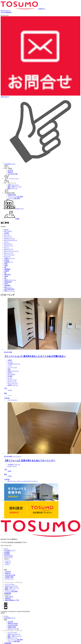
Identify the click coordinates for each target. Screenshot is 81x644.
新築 (6, 570)
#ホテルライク (9, 249)
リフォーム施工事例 (14, 641)
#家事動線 (7, 269)
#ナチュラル (8, 244)
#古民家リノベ (9, 262)
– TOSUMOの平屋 (10, 575)
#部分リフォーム (9, 291)
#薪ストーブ (8, 287)
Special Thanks (8, 556)
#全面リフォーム (9, 258)
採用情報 (7, 554)
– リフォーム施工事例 (11, 591)
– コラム (7, 564)
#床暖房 (7, 271)
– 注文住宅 (7, 572)
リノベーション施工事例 (15, 640)
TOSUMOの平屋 (13, 625)
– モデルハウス (9, 579)
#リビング (7, 256)
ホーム (6, 549)
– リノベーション (9, 584)
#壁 (5, 267)
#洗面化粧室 (8, 282)
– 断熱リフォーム (9, 590)
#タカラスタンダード (11, 240)
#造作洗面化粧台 (9, 289)
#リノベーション (9, 255)
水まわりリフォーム (14, 634)
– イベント (7, 561)
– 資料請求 (7, 598)
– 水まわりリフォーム (11, 586)
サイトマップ (8, 557)
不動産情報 (8, 593)
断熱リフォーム (12, 638)
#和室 (6, 264)
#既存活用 (7, 275)
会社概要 (7, 552)
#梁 (5, 278)
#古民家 (7, 260)
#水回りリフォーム (10, 280)
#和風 (6, 266)
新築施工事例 (12, 627)
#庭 (5, 273)
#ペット (7, 247)
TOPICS (7, 559)
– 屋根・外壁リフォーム (12, 588)
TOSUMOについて (10, 550)
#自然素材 (7, 285)
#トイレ (7, 242)
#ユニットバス (9, 253)
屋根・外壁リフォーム (15, 636)
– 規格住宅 (7, 573)
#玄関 (6, 284)
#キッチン (7, 235)
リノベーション (12, 632)
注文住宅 (10, 622)
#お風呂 (7, 233)
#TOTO (6, 230)
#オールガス (8, 231)
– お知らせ (7, 562)
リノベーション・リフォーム (13, 582)
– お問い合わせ (9, 597)
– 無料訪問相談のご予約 (12, 600)
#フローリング (9, 246)
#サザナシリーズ (9, 238)
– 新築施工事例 (9, 577)
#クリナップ (8, 237)
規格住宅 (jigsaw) (13, 623)
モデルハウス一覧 (13, 629)
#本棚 (6, 276)
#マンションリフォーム (11, 251)
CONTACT (7, 595)
